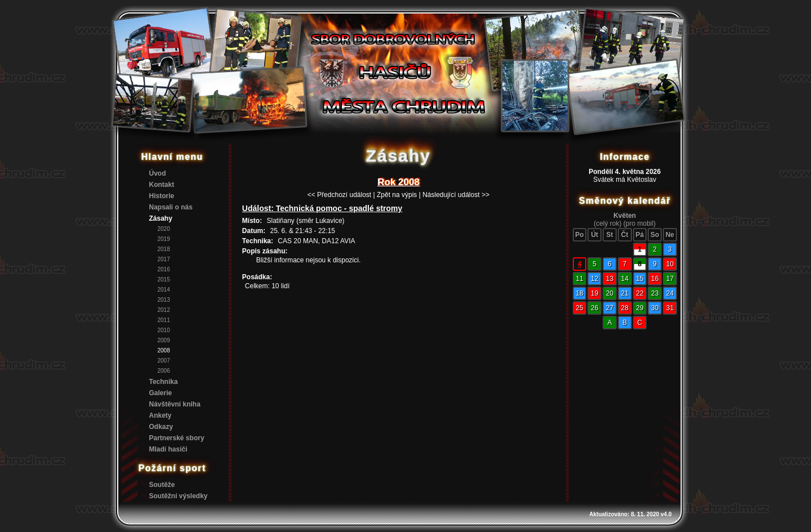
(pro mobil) (640, 223)
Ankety (161, 415)
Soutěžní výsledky (179, 496)
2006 (164, 371)
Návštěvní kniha (175, 404)
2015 (164, 280)
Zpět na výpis (397, 195)
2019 (164, 239)
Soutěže (162, 485)
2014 (164, 290)
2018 (164, 249)
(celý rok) (607, 223)
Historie (162, 196)
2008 (164, 350)
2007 (164, 361)
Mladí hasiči (168, 449)
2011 (164, 320)
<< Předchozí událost (339, 195)
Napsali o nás (171, 207)
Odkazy (161, 427)
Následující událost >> (456, 195)
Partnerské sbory (177, 438)
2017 (164, 259)
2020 (164, 229)
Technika (164, 382)
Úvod (158, 173)
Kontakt (162, 185)
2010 (164, 330)
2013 (164, 300)
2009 (164, 340)
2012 (164, 310)
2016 (164, 269)
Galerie (161, 393)
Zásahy (161, 218)
